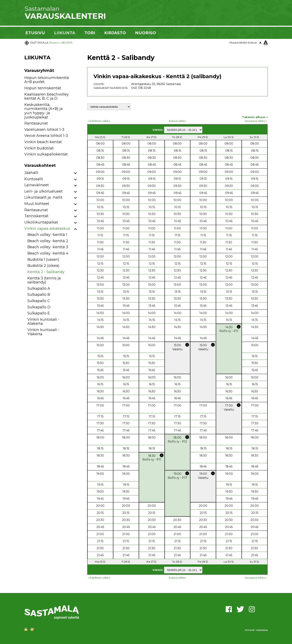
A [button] (260, 43)
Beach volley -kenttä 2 (48, 241)
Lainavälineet (37, 185)
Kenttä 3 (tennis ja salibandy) (44, 280)
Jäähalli (31, 173)
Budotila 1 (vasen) (43, 260)
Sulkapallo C (39, 301)
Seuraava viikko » (256, 121)
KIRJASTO (115, 33)
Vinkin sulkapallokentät (46, 154)
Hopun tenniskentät (43, 88)
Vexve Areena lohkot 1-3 (46, 136)
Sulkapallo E (39, 313)
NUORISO (145, 33)
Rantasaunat (36, 123)
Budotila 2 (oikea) (43, 266)
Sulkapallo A (39, 288)
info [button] (239, 327)
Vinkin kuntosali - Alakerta (43, 322)
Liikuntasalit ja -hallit (43, 197)
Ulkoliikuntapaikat (41, 222)
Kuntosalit (34, 179)
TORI (90, 33)
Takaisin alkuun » (255, 117)
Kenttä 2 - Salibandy (46, 272)
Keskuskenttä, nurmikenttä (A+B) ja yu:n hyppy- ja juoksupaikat (43, 111)
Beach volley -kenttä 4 (48, 253)
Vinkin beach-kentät (43, 142)
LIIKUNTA (65, 33)
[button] (76, 173)
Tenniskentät (36, 216)
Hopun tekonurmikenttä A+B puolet (47, 80)
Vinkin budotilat (39, 148)
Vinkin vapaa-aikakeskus (47, 229)
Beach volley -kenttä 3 (48, 247)
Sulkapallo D (39, 307)
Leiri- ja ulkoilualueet (43, 191)
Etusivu (54, 43)
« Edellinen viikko (99, 121)
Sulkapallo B (39, 295)
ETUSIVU (35, 33)
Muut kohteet (37, 204)
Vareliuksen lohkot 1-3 (44, 130)
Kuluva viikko (177, 121)
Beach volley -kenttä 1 (47, 235)
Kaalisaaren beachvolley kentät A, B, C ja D (47, 96)
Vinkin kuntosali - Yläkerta (43, 332)
